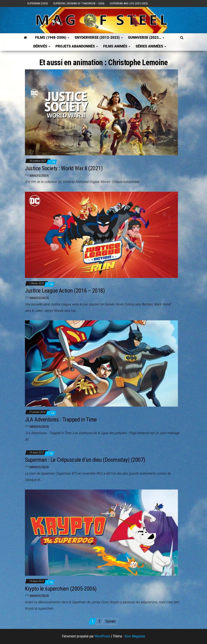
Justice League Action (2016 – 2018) (65, 291)
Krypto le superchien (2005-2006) (61, 589)
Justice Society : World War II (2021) (64, 168)
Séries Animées (151, 46)
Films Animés (117, 46)
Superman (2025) (37, 3)
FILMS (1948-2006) (52, 38)
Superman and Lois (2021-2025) (129, 3)
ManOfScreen (39, 176)
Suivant (110, 621)
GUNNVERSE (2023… (146, 38)
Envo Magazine (135, 636)
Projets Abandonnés (77, 46)
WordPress (102, 636)
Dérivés (42, 46)
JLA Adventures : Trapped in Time (61, 419)
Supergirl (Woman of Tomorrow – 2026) (79, 3)
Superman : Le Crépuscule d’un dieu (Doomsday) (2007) (85, 460)
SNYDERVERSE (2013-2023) (99, 38)
